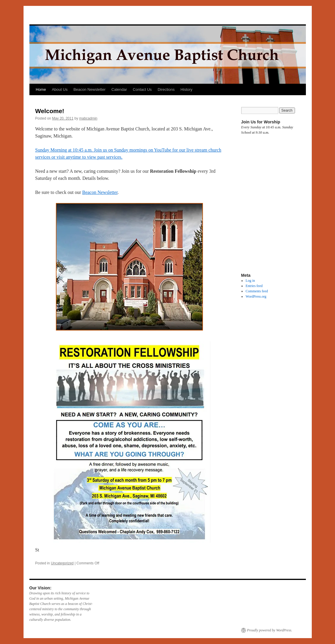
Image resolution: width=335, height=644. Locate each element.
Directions (166, 89)
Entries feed (254, 286)
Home (41, 89)
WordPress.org (256, 296)
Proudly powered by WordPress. (270, 630)
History (186, 89)
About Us (60, 89)
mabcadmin (88, 118)
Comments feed (257, 291)
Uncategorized (62, 563)
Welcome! (50, 111)
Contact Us (142, 89)
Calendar (119, 89)
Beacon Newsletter (90, 89)
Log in (250, 281)
